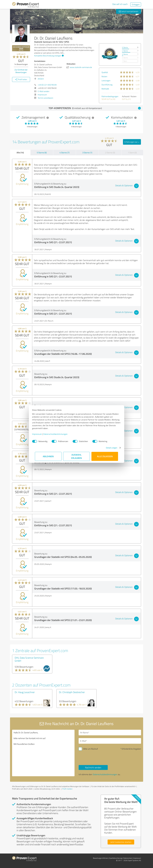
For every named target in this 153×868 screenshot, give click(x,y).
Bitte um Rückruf (91, 749)
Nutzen (104, 76)
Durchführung (107, 85)
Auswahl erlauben (76, 456)
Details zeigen (109, 448)
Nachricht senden (93, 767)
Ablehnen (48, 456)
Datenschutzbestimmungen (58, 434)
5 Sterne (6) (42, 153)
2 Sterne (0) (110, 153)
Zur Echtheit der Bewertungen (21, 71)
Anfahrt (41, 79)
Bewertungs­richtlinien (101, 858)
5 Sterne (125, 47)
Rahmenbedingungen (110, 96)
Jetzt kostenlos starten (121, 842)
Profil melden (67, 789)
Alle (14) (20, 152)
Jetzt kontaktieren (129, 11)
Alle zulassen (105, 456)
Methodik (105, 89)
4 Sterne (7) (64, 153)
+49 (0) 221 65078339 (47, 85)
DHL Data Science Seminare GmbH (29, 659)
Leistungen (106, 80)
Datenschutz (128, 858)
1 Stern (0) (132, 153)
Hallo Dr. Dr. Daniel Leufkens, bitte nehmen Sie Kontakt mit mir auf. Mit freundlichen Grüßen (43, 753)
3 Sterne (125, 54)
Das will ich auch (120, 4)
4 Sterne (125, 51)
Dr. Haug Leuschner (25, 692)
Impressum (40, 434)
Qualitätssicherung (116, 858)
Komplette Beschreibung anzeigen (49, 56)
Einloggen (136, 4)
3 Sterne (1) (87, 153)
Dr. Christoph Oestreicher (72, 692)
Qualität (105, 72)
